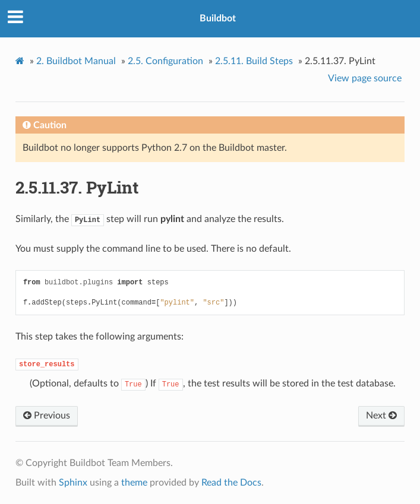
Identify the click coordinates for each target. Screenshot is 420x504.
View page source (365, 78)
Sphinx (73, 483)
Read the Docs (231, 483)
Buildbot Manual (76, 61)
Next (381, 416)
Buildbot (218, 18)
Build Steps (254, 61)
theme (134, 483)
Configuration (165, 61)
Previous (47, 416)
